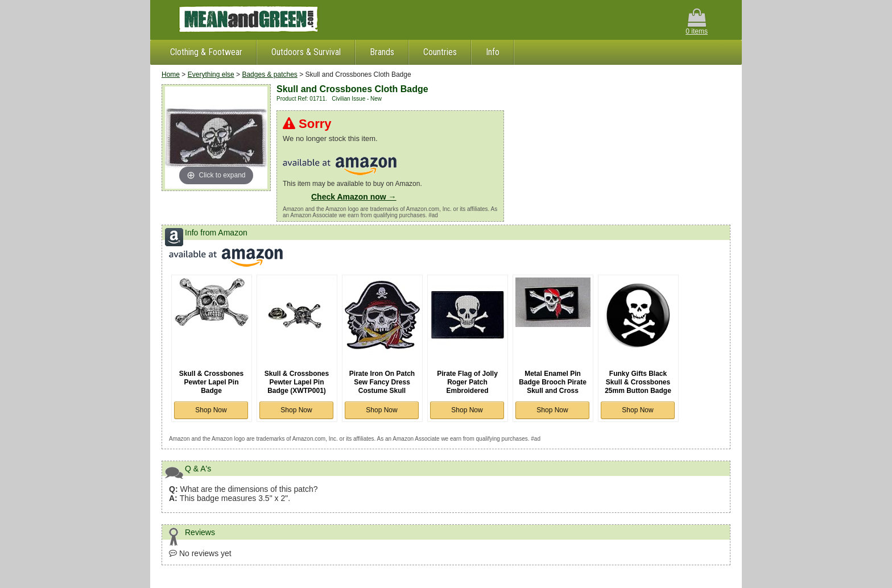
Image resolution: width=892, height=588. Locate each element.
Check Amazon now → (354, 197)
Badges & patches (269, 74)
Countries (440, 52)
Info (493, 52)
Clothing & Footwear (206, 52)
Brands (382, 52)
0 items (697, 22)
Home (171, 74)
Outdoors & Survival (306, 52)
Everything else (211, 74)
